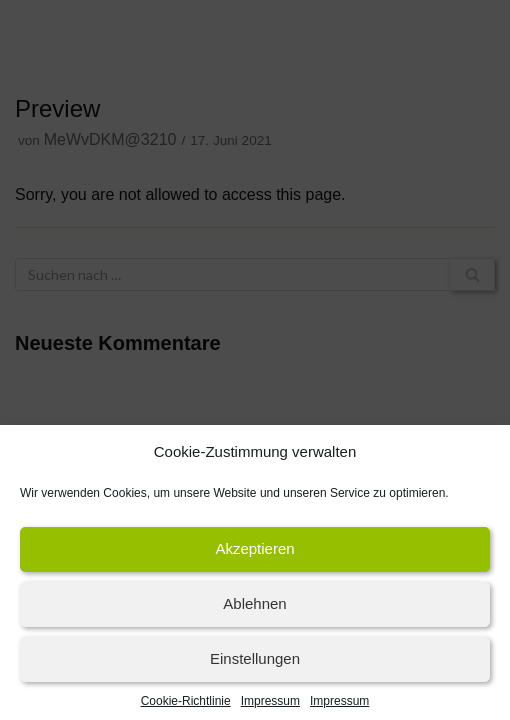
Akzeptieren (254, 554)
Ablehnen (254, 609)
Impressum (270, 706)
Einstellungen (255, 664)
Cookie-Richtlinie (186, 706)
